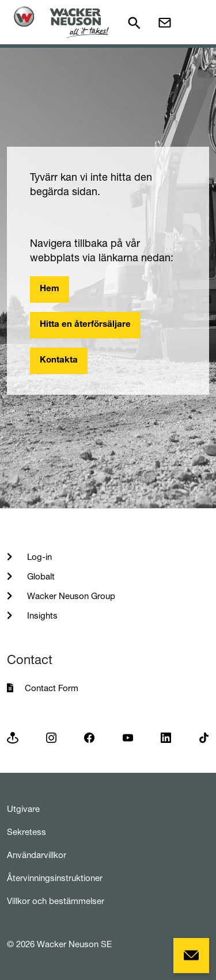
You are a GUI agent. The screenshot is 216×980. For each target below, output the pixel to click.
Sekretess (26, 832)
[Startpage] (61, 22)
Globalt (40, 576)
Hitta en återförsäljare (85, 325)
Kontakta (59, 361)
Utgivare (23, 809)
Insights (41, 615)
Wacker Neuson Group (70, 596)
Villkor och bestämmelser (56, 901)
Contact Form (52, 688)
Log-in (38, 557)
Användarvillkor (37, 855)
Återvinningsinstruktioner (55, 878)
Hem (50, 289)
